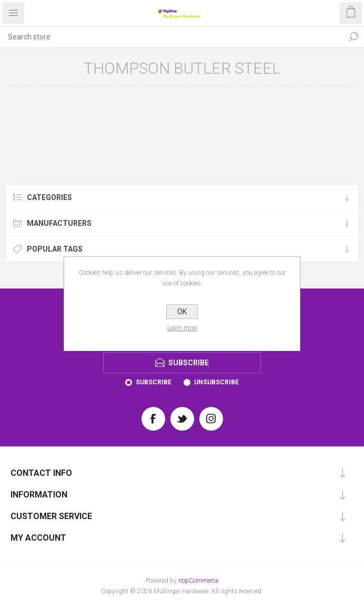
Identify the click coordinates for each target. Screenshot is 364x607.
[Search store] (171, 37)
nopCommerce (198, 581)
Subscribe (154, 382)
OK (182, 312)
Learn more (182, 328)
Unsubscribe (216, 382)
